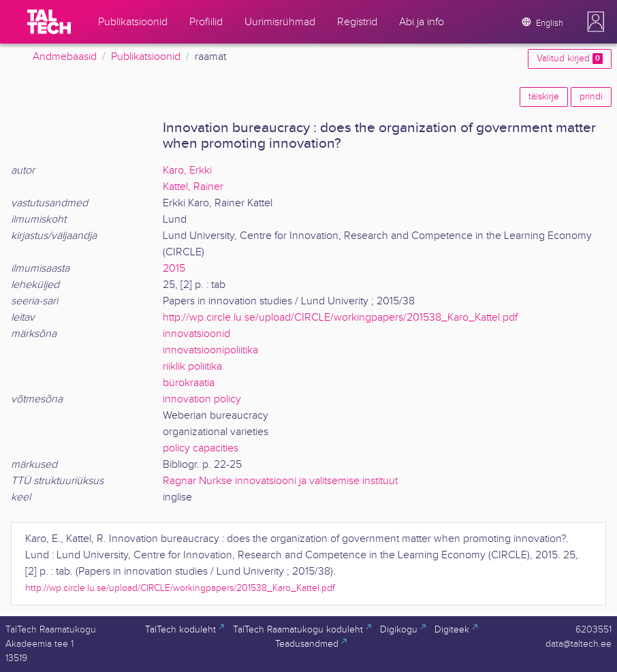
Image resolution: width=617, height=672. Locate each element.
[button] (596, 22)
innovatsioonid (196, 334)
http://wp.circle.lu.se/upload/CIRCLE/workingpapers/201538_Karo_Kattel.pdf (340, 318)
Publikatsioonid (146, 57)
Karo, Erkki (187, 171)
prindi (591, 97)
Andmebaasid (65, 57)
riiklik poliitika (192, 367)
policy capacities (201, 448)
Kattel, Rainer (193, 187)
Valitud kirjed (570, 59)
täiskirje (544, 97)
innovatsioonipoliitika (210, 350)
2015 (174, 269)
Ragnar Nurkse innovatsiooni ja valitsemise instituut (280, 481)
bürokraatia (189, 383)
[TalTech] (49, 22)
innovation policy (202, 399)
